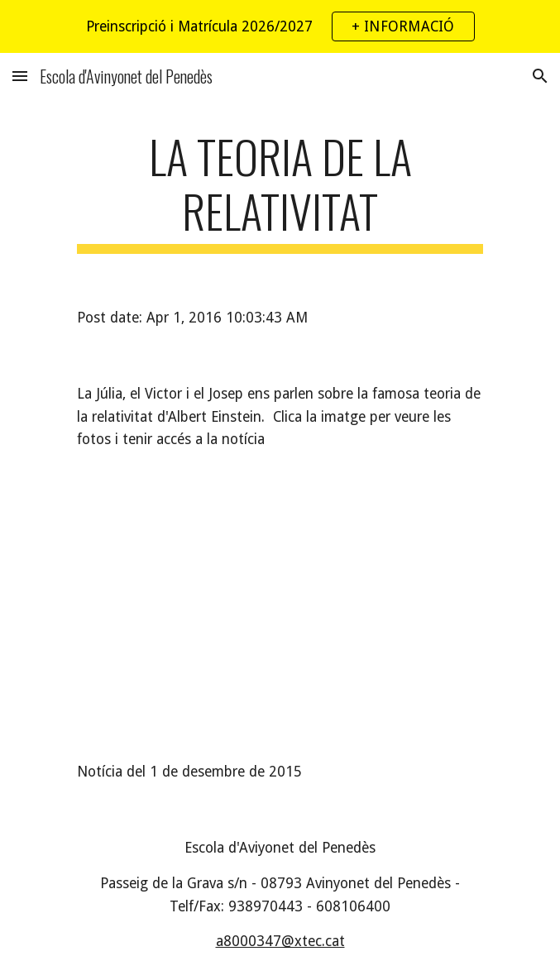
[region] (280, 26)
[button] (20, 76)
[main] (280, 191)
